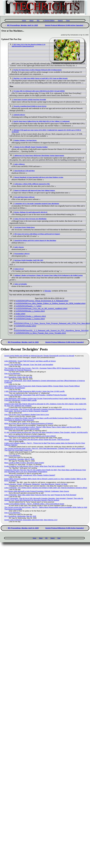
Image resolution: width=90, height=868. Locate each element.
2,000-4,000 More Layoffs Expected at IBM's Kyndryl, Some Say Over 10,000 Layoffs (34, 391)
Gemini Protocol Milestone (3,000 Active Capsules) (64, 25)
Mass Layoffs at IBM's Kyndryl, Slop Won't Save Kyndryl (24, 463)
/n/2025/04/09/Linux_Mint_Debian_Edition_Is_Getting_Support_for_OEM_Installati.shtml (51, 303)
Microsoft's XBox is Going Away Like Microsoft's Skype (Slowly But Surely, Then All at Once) (37, 440)
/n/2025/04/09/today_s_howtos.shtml (30, 311)
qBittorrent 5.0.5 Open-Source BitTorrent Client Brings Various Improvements (39, 155)
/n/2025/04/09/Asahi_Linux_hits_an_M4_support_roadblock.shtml (42, 309)
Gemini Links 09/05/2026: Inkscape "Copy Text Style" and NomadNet (29, 365)
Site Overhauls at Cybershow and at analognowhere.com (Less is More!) (30, 436)
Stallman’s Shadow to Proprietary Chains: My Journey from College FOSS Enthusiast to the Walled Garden (48, 275)
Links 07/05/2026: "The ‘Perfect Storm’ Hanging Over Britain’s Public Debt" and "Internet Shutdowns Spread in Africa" (46, 488)
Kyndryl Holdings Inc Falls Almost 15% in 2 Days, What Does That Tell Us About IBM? (35, 466)
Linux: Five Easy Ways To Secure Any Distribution (30, 219)
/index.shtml (20, 314)
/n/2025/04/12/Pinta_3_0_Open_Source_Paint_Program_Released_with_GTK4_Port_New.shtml (52, 323)
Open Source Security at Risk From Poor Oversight (30, 100)
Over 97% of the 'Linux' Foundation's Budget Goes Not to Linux (27, 415)
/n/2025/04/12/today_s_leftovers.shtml (31, 316)
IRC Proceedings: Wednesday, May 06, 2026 (20, 516)
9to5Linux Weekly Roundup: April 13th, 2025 (29, 260)
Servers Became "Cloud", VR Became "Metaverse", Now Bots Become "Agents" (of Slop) (36, 484)
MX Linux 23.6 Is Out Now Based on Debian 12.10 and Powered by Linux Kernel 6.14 (29, 45)
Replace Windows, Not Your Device (26, 140)
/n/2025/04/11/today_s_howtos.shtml (30, 319)
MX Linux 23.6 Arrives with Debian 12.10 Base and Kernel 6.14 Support (37, 234)
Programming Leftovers (22, 254)
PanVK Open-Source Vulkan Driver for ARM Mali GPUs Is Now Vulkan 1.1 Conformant (42, 121)
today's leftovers (20, 164)
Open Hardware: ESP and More (25, 171)
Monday (48, 291)
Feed (68, 20)
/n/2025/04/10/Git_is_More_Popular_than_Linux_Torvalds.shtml (41, 333)
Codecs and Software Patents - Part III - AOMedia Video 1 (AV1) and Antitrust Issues (34, 504)
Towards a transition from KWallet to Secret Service (30, 106)
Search (60, 20)
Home (24, 20)
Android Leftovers (19, 115)
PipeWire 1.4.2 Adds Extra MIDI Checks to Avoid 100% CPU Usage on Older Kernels (41, 78)
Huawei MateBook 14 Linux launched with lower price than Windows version (39, 177)
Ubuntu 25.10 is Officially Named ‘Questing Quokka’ (31, 147)
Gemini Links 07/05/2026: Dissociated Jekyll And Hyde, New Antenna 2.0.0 (31, 520)
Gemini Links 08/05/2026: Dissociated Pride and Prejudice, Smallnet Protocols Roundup (36, 395)
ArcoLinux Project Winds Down (25, 227)
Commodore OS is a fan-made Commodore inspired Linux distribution (37, 204)
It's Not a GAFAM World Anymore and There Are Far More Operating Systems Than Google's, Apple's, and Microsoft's (46, 432)
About (31, 20)
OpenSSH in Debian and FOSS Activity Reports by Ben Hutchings (35, 240)
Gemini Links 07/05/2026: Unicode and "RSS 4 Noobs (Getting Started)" (30, 475)
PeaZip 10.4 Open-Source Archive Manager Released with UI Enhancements (38, 70)
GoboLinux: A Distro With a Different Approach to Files (32, 184)
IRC (38, 20)
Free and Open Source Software (24, 197)
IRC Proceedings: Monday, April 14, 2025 (22, 25)
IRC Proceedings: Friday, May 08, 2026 (18, 377)
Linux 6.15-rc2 (19, 269)
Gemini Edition (49, 20)
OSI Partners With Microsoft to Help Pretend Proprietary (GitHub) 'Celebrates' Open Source (37, 491)
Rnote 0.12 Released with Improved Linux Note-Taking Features (35, 190)
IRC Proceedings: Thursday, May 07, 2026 (19, 459)
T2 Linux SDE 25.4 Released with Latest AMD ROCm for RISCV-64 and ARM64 (39, 91)
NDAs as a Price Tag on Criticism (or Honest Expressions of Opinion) (29, 423)
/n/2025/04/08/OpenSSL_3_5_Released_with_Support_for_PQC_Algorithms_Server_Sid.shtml (51, 331)
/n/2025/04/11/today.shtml (26, 326)
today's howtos (19, 247)
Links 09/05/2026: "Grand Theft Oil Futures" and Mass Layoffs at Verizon (30, 361)
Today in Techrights (21, 284)
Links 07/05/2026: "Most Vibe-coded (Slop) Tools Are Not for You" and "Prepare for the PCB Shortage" (40, 495)
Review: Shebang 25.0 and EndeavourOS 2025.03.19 (31, 212)
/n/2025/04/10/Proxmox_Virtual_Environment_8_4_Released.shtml (42, 301)
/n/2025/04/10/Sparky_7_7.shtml (29, 306)
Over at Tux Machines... (13, 374)
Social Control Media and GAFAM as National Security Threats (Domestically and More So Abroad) (39, 356)
